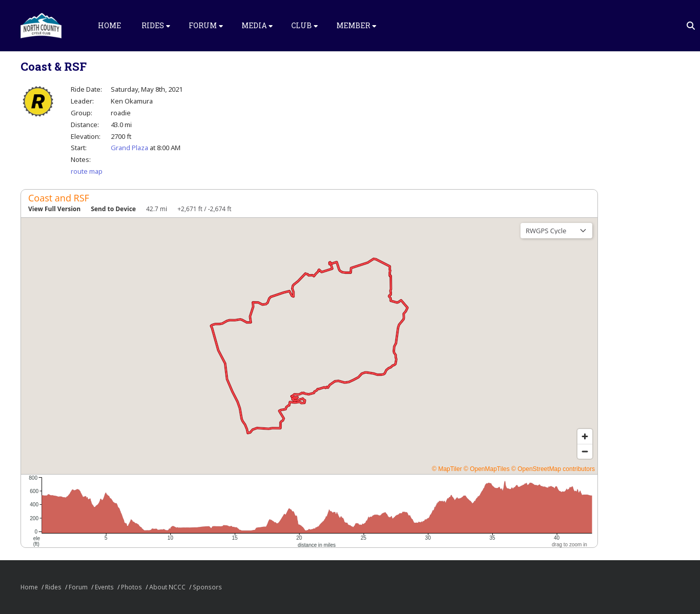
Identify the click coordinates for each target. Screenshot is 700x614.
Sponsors (207, 587)
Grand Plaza (129, 148)
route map (87, 171)
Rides (156, 25)
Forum (206, 25)
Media (257, 25)
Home (109, 25)
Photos (132, 587)
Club (305, 25)
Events (104, 587)
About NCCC (167, 587)
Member (356, 25)
